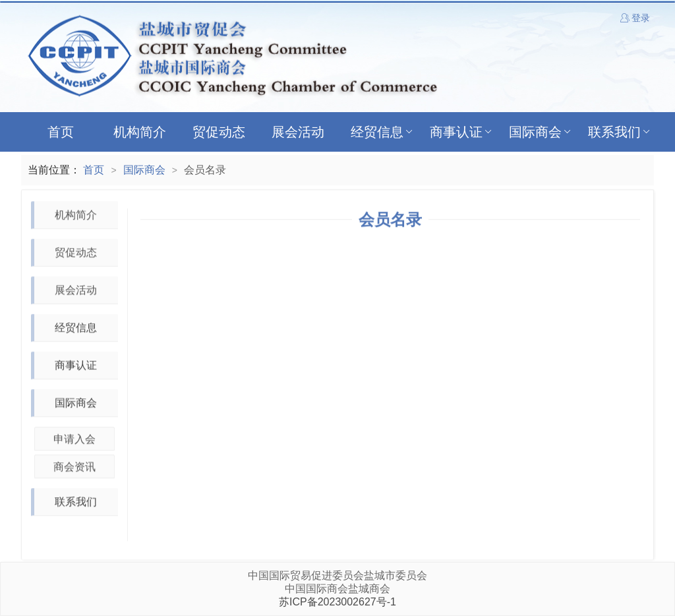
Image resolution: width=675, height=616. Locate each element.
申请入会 (74, 440)
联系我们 (620, 132)
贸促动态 (219, 132)
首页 (61, 132)
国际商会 (541, 132)
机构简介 (140, 132)
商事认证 (462, 132)
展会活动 (298, 132)
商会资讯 (74, 467)
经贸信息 (383, 132)
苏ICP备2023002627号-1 (337, 602)
